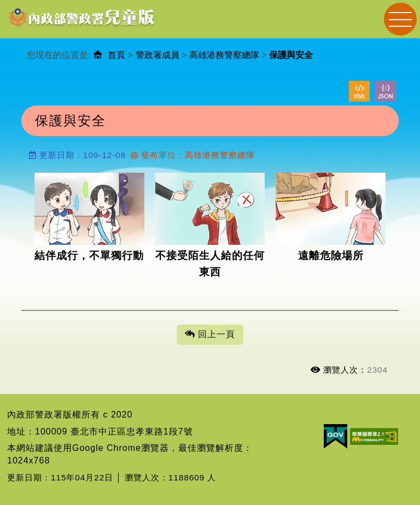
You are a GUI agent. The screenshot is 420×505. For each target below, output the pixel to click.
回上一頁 (210, 335)
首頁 (116, 55)
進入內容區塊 (28, 6)
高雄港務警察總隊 (224, 55)
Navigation (400, 19)
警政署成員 (157, 55)
